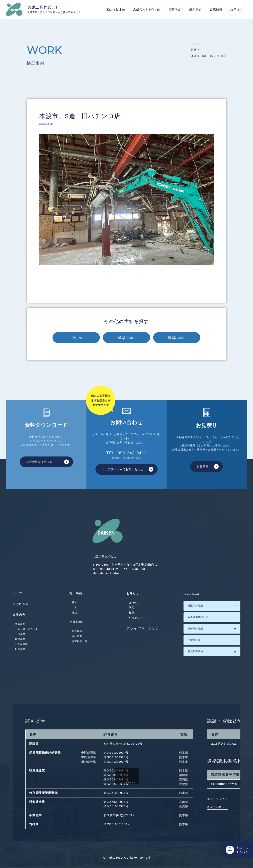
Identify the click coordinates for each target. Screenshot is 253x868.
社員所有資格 (195, 651)
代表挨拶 (77, 636)
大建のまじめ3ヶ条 (147, 9)
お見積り (202, 466)
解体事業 (20, 628)
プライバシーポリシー (145, 631)
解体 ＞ (194, 50)
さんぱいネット (217, 807)
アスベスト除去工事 (26, 633)
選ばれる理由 (116, 9)
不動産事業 (21, 648)
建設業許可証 (195, 606)
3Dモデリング (137, 620)
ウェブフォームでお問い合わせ (122, 469)
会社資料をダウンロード (41, 462)
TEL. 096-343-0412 (126, 455)
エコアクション (217, 799)
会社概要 (77, 641)
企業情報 (216, 9)
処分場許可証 (195, 629)
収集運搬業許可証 (198, 617)
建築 (126, 338)
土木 (76, 338)
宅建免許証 (194, 640)
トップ (18, 594)
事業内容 (175, 9)
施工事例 (195, 9)
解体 (177, 338)
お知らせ (237, 9)
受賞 (131, 610)
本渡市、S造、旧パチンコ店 (207, 57)
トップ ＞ (195, 44)
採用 (131, 615)
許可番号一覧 (79, 646)
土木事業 (20, 638)
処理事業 (20, 653)
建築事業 (20, 643)
